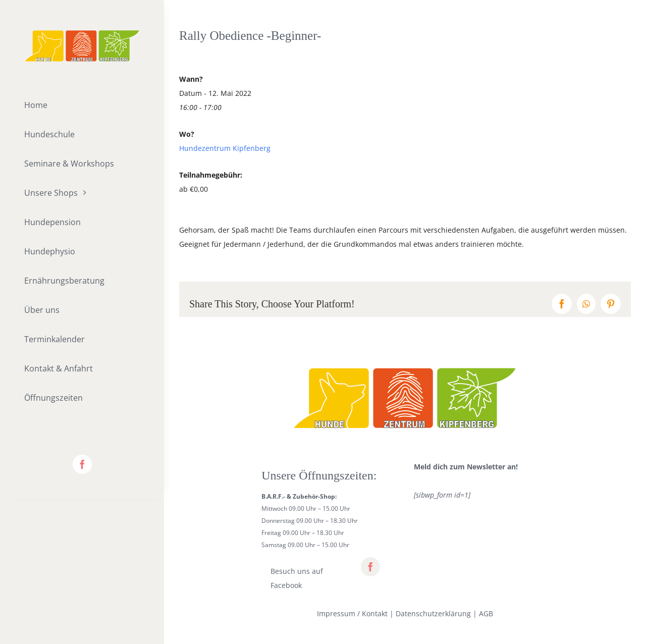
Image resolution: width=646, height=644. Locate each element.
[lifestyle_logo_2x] (82, 34)
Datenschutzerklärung (433, 613)
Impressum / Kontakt (352, 613)
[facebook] (82, 464)
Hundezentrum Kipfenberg (225, 148)
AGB (486, 613)
